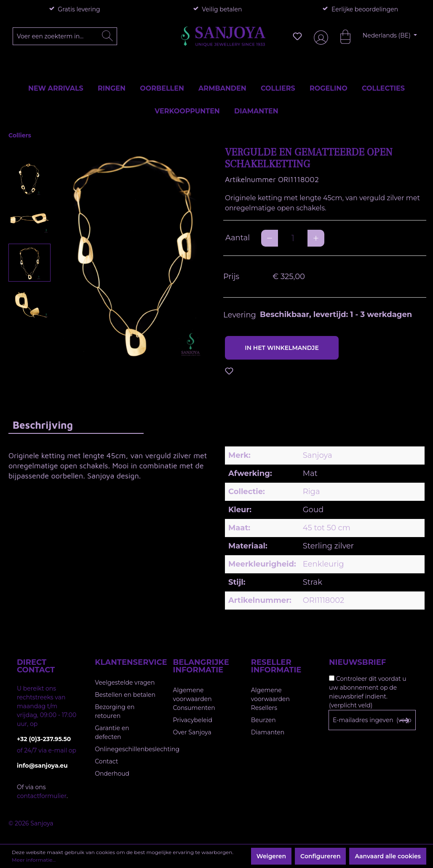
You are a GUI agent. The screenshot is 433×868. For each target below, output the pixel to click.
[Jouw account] (319, 36)
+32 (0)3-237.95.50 (44, 739)
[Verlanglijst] (297, 36)
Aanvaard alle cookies (388, 856)
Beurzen (263, 720)
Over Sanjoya (192, 732)
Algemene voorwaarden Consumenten (194, 699)
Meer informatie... (34, 860)
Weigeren (271, 856)
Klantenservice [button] (125, 662)
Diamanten (268, 732)
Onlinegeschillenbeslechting (137, 749)
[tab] (76, 425)
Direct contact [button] (36, 666)
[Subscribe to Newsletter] (404, 720)
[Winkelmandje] (341, 36)
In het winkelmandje (282, 348)
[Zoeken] (107, 36)
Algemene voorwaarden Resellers (270, 699)
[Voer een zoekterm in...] (65, 36)
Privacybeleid (193, 720)
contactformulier (42, 796)
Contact (106, 761)
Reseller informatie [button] (276, 666)
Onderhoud (112, 774)
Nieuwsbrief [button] (357, 662)
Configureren (320, 856)
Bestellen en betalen (125, 695)
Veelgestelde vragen (125, 683)
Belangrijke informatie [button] (201, 666)
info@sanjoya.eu (42, 766)
